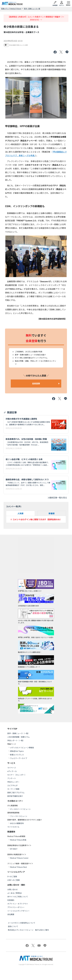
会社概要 (11, 914)
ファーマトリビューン (19, 816)
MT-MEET (14, 849)
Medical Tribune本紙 (18, 840)
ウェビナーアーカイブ (19, 758)
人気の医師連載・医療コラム (19, 737)
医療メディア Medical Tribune (11, 9)
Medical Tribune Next (18, 867)
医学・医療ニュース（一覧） (18, 733)
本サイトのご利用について (18, 897)
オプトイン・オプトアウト (18, 904)
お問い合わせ (13, 889)
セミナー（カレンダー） (17, 775)
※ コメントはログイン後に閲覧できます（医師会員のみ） (36, 519)
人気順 (20, 513)
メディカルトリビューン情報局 (22, 748)
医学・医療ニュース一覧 (32, 9)
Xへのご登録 (12, 876)
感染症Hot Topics (17, 751)
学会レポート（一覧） (16, 740)
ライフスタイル (13, 827)
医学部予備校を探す (15, 796)
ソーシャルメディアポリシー (18, 911)
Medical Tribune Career (19, 858)
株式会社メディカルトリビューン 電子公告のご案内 (28, 930)
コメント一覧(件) (14, 506)
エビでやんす (13, 785)
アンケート (12, 778)
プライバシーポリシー (16, 907)
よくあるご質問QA (15, 893)
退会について (13, 926)
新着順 (52, 513)
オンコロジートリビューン (20, 809)
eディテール (12, 771)
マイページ (12, 768)
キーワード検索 (13, 789)
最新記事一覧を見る (57, 498)
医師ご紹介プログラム (16, 793)
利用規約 (11, 900)
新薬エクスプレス (17, 755)
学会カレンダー (13, 782)
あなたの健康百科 (17, 823)
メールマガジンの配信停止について (22, 923)
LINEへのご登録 (13, 880)
